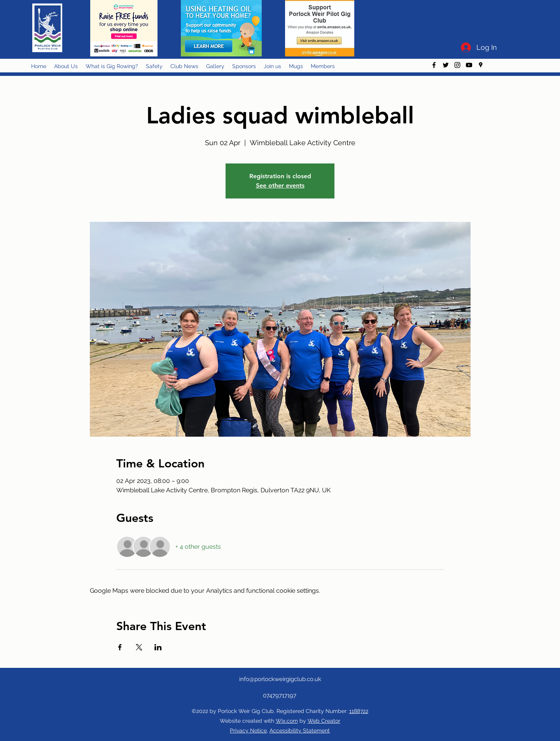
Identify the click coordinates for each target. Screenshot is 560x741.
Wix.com (287, 721)
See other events (280, 185)
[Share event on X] (139, 647)
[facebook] (434, 65)
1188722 (359, 711)
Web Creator (324, 721)
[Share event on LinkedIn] (158, 647)
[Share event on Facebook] (120, 647)
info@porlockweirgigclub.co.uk (280, 679)
